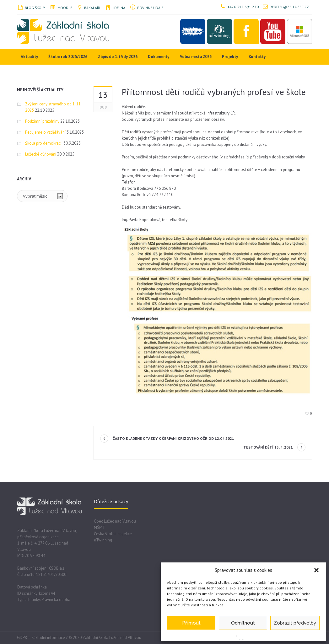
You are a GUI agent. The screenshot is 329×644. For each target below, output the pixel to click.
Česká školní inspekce (113, 534)
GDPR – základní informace (41, 638)
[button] (316, 570)
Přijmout (191, 623)
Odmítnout (243, 623)
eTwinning (103, 540)
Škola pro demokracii (44, 143)
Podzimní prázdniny (42, 121)
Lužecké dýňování (41, 154)
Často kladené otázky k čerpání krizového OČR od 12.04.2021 (173, 438)
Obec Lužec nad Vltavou (115, 521)
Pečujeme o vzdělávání (45, 132)
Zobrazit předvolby (295, 623)
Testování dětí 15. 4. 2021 (268, 447)
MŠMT (100, 527)
